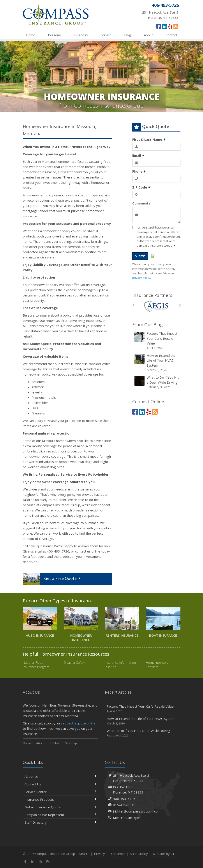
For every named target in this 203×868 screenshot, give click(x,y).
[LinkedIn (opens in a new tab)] (165, 26)
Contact (171, 35)
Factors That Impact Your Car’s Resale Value (157, 341)
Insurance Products (61, 799)
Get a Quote (52, 579)
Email (138, 155)
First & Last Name (149, 139)
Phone (139, 171)
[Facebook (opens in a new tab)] (159, 26)
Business (81, 35)
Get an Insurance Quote (61, 807)
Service (106, 35)
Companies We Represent (61, 815)
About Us (61, 776)
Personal (55, 35)
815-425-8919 (124, 805)
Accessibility (139, 854)
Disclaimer (117, 854)
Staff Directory (61, 822)
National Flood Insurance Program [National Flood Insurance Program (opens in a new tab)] (36, 665)
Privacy (99, 854)
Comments (141, 203)
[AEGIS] (156, 306)
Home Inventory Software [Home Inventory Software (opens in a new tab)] (157, 665)
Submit (140, 256)
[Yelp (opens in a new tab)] (170, 26)
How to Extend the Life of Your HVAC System (157, 363)
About (148, 35)
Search (84, 854)
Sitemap (71, 743)
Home (31, 35)
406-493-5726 (124, 799)
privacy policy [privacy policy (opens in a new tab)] (141, 278)
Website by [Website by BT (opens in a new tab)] (163, 854)
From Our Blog (147, 325)
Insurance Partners (152, 295)
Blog (128, 35)
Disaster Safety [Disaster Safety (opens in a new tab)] (74, 663)
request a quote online (78, 723)
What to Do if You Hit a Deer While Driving (157, 382)
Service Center (61, 792)
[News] (176, 26)
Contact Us (61, 784)
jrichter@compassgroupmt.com (137, 811)
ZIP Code (141, 187)
